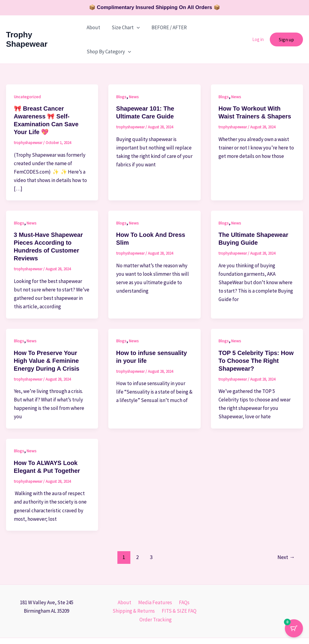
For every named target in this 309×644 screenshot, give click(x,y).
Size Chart (125, 27)
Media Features (155, 578)
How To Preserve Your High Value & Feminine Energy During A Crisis (47, 337)
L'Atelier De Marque (213, 629)
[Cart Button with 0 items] (294, 629)
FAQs (182, 578)
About (94, 27)
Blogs (121, 73)
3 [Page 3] (151, 533)
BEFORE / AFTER (167, 27)
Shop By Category (217, 27)
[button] (136, 27)
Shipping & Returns (135, 587)
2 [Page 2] (137, 533)
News (134, 73)
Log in (258, 27)
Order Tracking (156, 595)
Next (286, 533)
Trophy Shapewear (41, 27)
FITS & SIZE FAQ (178, 587)
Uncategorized (27, 73)
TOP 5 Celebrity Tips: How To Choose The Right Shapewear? (256, 337)
